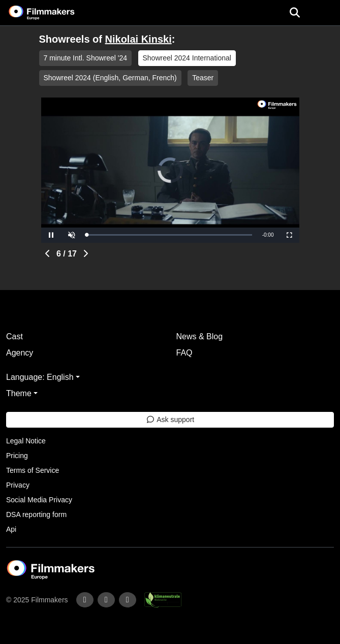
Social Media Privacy (39, 500)
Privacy (18, 485)
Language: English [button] (40, 377)
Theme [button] (19, 393)
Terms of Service (33, 470)
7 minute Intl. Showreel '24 (86, 58)
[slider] (169, 235)
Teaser (203, 78)
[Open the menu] (295, 13)
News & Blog (200, 336)
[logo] (54, 13)
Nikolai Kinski (138, 39)
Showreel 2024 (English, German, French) (110, 78)
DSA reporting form (36, 514)
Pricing (17, 456)
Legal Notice (26, 441)
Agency (20, 353)
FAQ (184, 353)
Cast (14, 336)
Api (11, 529)
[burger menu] (325, 13)
